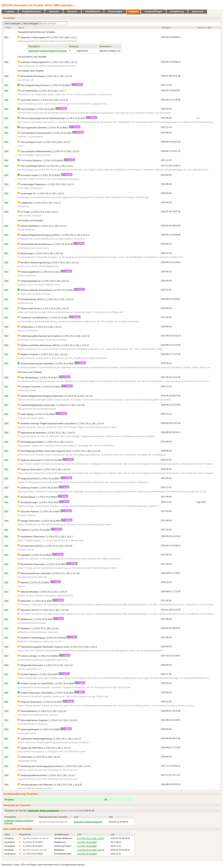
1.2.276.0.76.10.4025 (87, 842)
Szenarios (72, 12)
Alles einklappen (31, 23)
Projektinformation (32, 12)
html (6, 37)
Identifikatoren (93, 12)
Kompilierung (177, 12)
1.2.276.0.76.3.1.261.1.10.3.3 (91, 838)
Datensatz (54, 12)
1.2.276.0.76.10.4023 (87, 854)
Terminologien (115, 12)
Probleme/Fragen (153, 12)
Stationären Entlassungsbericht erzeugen (48, 51)
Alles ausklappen (13, 23)
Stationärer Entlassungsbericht (88, 822)
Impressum (198, 12)
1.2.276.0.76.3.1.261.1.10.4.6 (91, 850)
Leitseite (10, 12)
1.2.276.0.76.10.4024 (87, 846)
